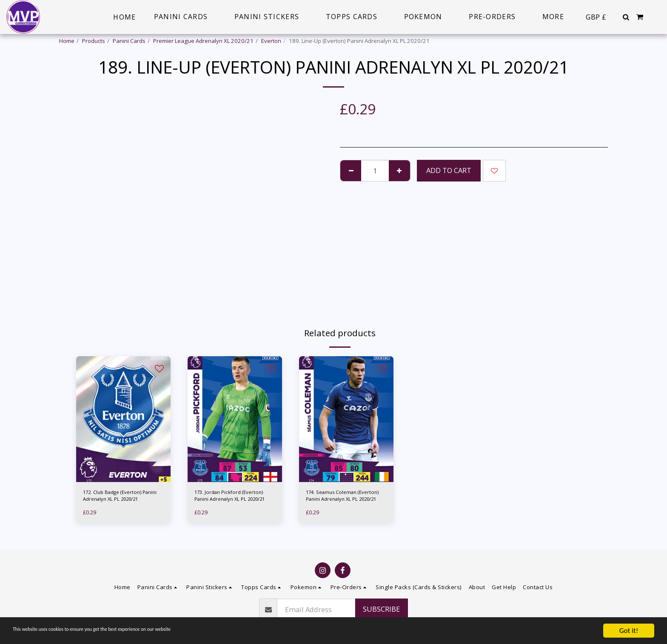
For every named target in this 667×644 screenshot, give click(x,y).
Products (94, 41)
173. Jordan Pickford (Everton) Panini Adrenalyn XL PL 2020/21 (233, 497)
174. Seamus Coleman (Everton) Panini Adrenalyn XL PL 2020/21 (344, 497)
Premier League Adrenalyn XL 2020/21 (203, 41)
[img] (123, 419)
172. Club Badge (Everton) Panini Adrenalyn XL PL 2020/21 (117, 497)
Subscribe (381, 609)
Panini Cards (129, 41)
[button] (626, 17)
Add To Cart (449, 170)
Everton (271, 41)
